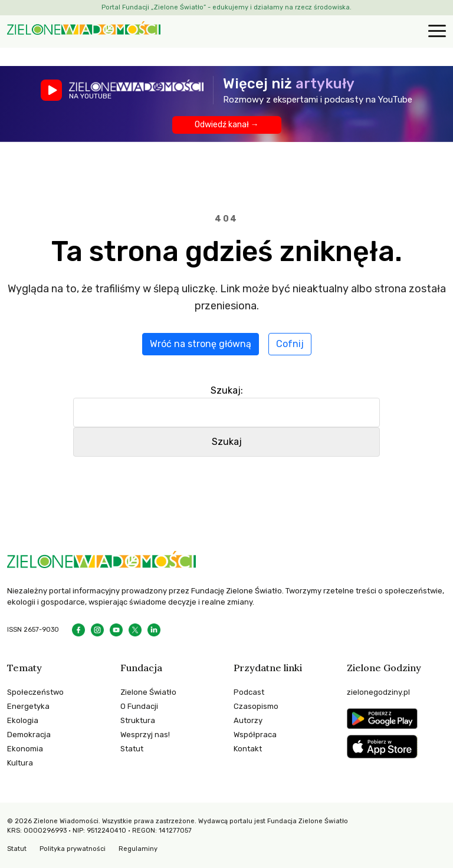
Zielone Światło (148, 692)
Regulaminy (138, 849)
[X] (135, 630)
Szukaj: (227, 390)
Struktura (138, 720)
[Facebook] (78, 630)
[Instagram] (97, 630)
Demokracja (29, 735)
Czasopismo (256, 706)
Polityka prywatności (73, 849)
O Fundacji (139, 706)
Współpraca (255, 735)
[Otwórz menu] (435, 32)
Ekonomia (25, 749)
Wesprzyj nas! (145, 735)
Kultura (20, 763)
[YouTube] (116, 630)
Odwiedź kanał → (227, 125)
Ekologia (23, 720)
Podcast (249, 692)
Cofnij (290, 344)
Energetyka (28, 706)
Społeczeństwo (35, 692)
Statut (132, 749)
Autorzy (248, 720)
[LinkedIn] (154, 630)
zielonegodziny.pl (378, 692)
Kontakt (248, 749)
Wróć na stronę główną (201, 344)
